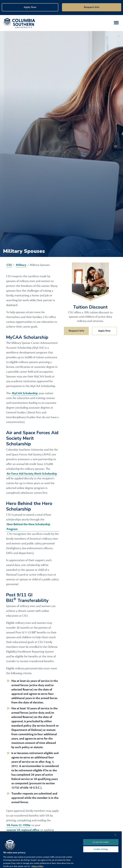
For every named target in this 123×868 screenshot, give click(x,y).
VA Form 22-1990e (18, 825)
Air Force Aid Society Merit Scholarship (32, 474)
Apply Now (30, 7)
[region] (61, 850)
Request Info (92, 7)
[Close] (115, 835)
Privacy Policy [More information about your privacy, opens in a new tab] (37, 866)
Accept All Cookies (101, 842)
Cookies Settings (101, 849)
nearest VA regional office (23, 830)
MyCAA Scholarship (25, 393)
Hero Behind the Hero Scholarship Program (28, 527)
